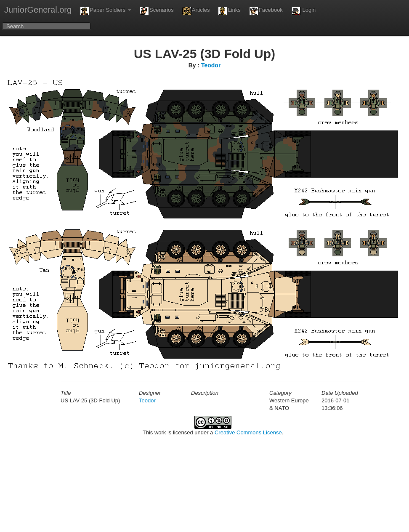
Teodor (211, 65)
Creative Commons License (248, 432)
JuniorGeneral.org (38, 10)
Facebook (266, 11)
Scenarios (157, 11)
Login (303, 11)
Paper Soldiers (106, 11)
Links (229, 11)
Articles (196, 11)
